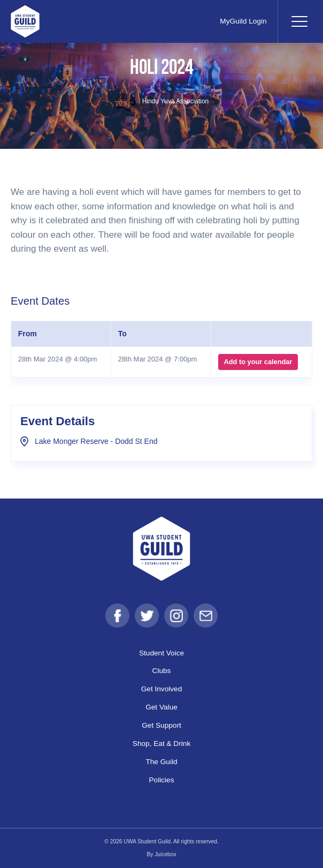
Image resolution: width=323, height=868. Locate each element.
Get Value (161, 707)
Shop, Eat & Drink (161, 744)
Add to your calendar (258, 362)
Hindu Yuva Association (161, 101)
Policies (161, 780)
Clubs (162, 671)
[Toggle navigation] (299, 21)
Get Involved (162, 689)
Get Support (161, 725)
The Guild (161, 762)
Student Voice (161, 653)
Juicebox (165, 854)
